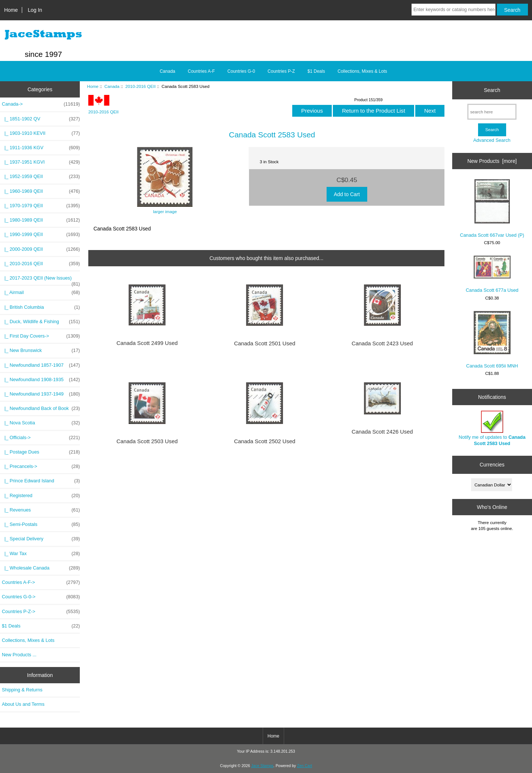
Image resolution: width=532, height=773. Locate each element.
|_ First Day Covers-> (41, 336)
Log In (35, 10)
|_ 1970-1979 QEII (41, 206)
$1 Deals (316, 71)
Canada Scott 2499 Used (147, 343)
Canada (112, 86)
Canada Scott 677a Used (492, 274)
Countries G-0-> (41, 597)
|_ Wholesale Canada (41, 568)
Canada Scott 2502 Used (265, 441)
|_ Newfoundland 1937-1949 (41, 394)
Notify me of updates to (492, 428)
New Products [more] (492, 161)
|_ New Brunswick (41, 350)
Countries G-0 (241, 71)
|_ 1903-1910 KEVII (41, 133)
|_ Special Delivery (41, 539)
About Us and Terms (23, 704)
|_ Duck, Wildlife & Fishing (41, 322)
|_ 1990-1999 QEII (41, 235)
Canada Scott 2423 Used (382, 343)
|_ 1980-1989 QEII (41, 220)
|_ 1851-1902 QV (41, 119)
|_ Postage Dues (41, 452)
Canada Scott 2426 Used (382, 432)
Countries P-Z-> (41, 612)
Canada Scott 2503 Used (147, 441)
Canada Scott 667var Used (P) (492, 208)
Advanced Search (492, 140)
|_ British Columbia (41, 307)
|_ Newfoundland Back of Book (41, 408)
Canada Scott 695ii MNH (492, 340)
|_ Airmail (41, 293)
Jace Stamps (262, 766)
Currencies (492, 465)
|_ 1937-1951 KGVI (41, 162)
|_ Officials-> (41, 438)
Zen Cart (305, 766)
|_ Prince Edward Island (41, 481)
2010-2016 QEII (140, 86)
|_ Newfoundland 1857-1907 (41, 365)
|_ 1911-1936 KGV (41, 148)
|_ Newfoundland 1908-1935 (41, 380)
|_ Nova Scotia (41, 423)
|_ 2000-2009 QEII (41, 249)
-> (41, 104)
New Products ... (19, 655)
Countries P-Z (281, 71)
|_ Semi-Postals (41, 524)
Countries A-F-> (41, 582)
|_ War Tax (41, 554)
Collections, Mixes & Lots (362, 71)
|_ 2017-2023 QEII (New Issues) (41, 280)
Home (11, 10)
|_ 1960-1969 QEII (41, 191)
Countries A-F (201, 71)
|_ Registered (41, 496)
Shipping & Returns (22, 690)
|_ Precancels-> (41, 466)
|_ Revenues (41, 510)
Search (492, 90)
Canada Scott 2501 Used (265, 343)
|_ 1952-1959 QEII (41, 177)
